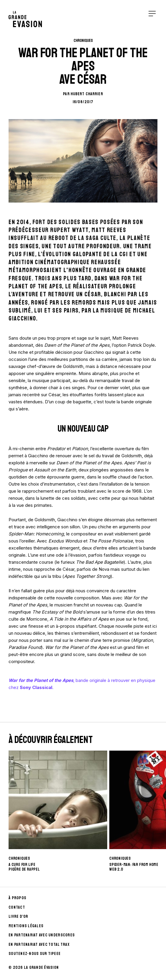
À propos (17, 898)
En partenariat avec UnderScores (42, 935)
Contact (17, 907)
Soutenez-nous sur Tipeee (35, 954)
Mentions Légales (26, 926)
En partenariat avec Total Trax (39, 944)
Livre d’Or (18, 916)
